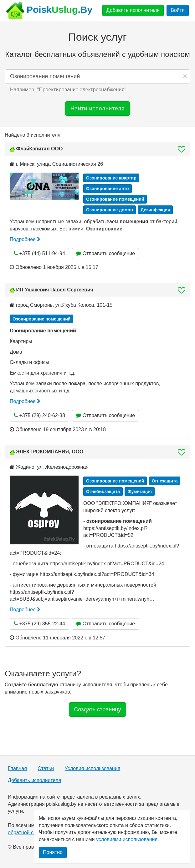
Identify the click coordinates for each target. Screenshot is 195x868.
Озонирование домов (110, 210)
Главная (17, 768)
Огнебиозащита (103, 492)
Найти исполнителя (97, 108)
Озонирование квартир (111, 178)
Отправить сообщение (105, 253)
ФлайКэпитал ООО (39, 149)
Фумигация (140, 492)
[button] (180, 149)
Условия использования (93, 768)
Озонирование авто (108, 189)
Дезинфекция (155, 210)
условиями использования (127, 839)
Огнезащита (165, 481)
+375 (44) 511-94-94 (39, 253)
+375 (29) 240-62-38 (39, 415)
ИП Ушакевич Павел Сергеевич (55, 290)
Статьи (46, 768)
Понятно (53, 852)
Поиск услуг (97, 37)
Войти (178, 10)
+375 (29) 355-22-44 (39, 624)
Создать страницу (98, 709)
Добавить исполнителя (133, 10)
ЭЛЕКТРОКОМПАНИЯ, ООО (50, 452)
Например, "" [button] (68, 90)
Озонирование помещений (115, 199)
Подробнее (25, 239)
